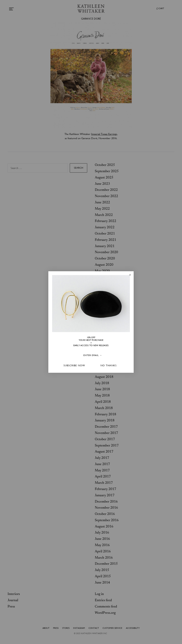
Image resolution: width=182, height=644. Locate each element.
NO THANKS (109, 365)
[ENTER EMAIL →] (93, 355)
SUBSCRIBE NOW (74, 365)
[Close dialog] (130, 275)
